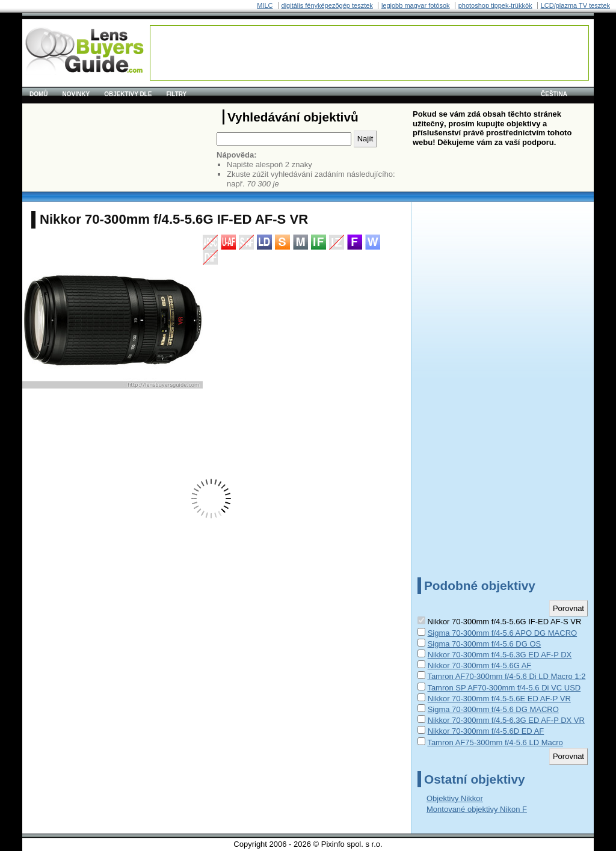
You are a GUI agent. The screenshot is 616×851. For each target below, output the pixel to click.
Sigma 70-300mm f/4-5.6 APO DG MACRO (503, 633)
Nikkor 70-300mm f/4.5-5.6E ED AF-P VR (499, 699)
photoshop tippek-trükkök (495, 5)
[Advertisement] (369, 53)
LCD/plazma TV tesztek (575, 5)
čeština (554, 94)
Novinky (76, 94)
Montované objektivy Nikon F (477, 809)
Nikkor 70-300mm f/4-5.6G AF (480, 665)
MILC (265, 5)
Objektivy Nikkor (455, 798)
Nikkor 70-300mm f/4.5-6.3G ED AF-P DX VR (506, 720)
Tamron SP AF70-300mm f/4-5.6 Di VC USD (504, 688)
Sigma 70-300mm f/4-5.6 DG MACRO (493, 709)
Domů (39, 94)
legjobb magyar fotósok (416, 5)
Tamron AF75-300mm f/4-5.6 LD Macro (495, 742)
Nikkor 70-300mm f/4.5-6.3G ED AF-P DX (500, 655)
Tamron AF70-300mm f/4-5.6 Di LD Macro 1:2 (506, 676)
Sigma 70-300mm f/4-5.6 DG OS (485, 644)
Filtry (176, 94)
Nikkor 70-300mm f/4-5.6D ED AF (486, 731)
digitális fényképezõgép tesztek (327, 5)
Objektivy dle (128, 94)
